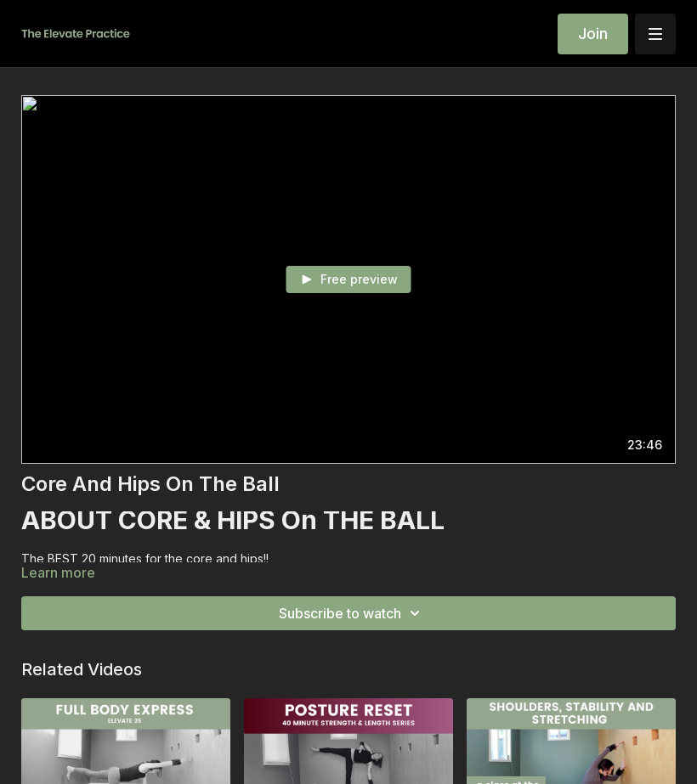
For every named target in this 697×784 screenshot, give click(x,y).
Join (593, 34)
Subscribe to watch (352, 613)
